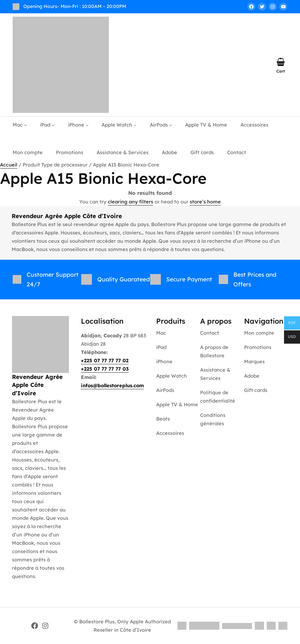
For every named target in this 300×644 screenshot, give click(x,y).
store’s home (205, 202)
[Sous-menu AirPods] (171, 125)
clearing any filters (131, 202)
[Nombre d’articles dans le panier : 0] (281, 62)
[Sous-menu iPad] (53, 125)
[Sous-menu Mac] (25, 125)
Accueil (9, 165)
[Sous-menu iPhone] (87, 125)
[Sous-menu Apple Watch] (135, 125)
